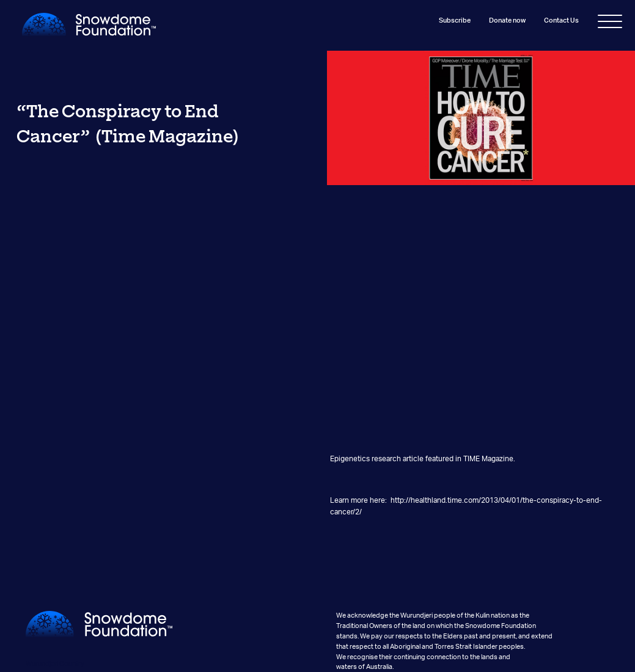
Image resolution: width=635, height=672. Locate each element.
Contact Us (561, 20)
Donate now (507, 20)
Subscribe (454, 20)
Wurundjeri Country (55, 664)
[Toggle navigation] (610, 24)
